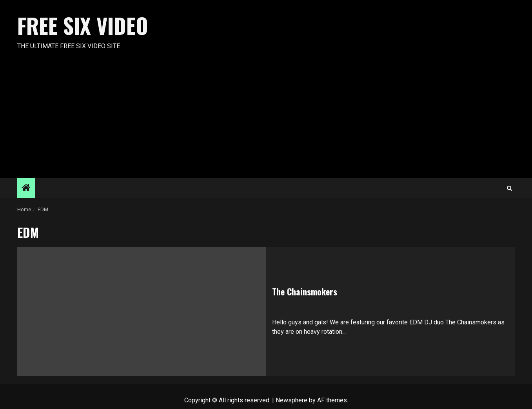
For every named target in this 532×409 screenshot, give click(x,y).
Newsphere (291, 400)
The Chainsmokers (305, 291)
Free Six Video (83, 25)
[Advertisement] (266, 119)
